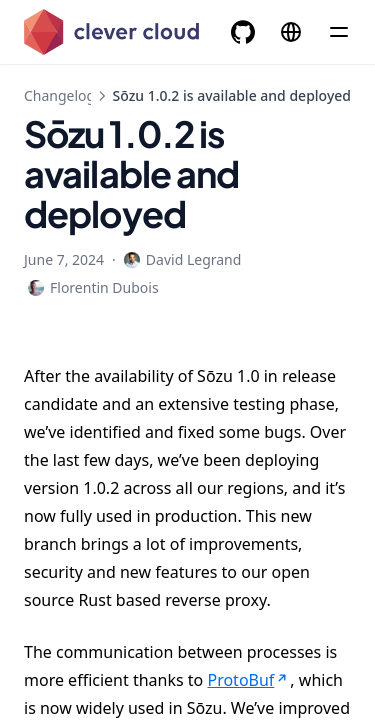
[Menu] (339, 32)
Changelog (59, 95)
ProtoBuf (248, 680)
